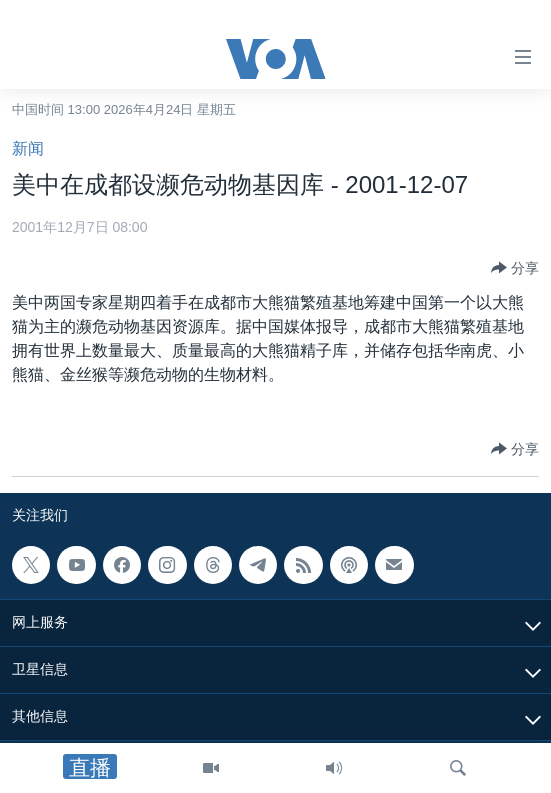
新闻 (28, 148)
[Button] (515, 268)
